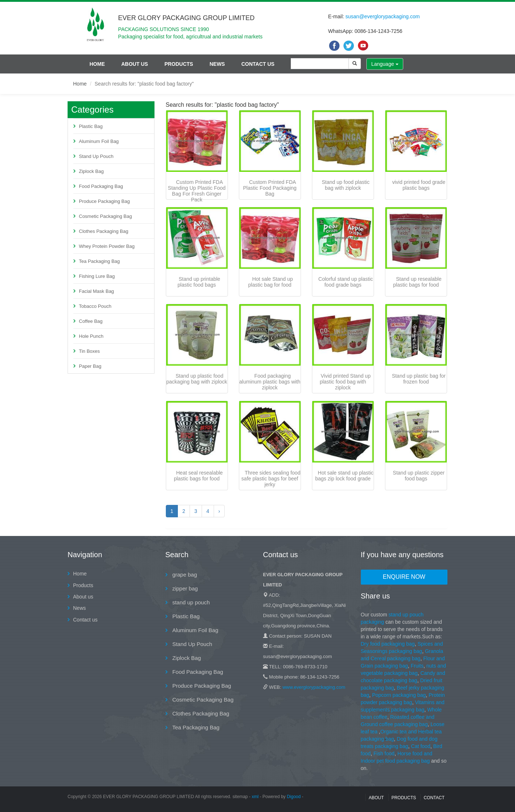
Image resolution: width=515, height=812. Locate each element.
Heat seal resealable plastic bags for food (198, 476)
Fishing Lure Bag (97, 276)
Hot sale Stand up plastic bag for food (271, 282)
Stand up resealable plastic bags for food (417, 282)
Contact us (258, 64)
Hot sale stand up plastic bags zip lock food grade (344, 476)
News (217, 64)
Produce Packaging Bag (104, 201)
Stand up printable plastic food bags (199, 282)
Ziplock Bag (91, 171)
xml (255, 797)
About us (135, 64)
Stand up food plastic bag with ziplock (346, 185)
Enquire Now (404, 577)
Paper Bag (90, 366)
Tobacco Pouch (95, 306)
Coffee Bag (91, 321)
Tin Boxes (89, 351)
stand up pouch (190, 602)
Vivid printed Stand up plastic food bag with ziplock (345, 382)
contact (434, 798)
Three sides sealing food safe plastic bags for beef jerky (271, 479)
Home (97, 64)
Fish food (384, 754)
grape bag (184, 575)
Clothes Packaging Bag (104, 231)
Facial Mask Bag (96, 291)
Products (179, 64)
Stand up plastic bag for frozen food (419, 379)
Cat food (421, 746)
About (376, 798)
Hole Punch (91, 336)
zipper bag (184, 588)
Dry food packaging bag (388, 644)
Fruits (417, 666)
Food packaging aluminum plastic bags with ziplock (270, 382)
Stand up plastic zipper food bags (419, 476)
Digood (294, 797)
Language (385, 64)
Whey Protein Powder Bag (107, 246)
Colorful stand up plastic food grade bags (346, 282)
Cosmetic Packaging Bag (105, 216)
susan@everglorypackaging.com (383, 16)
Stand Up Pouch (96, 156)
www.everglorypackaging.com (314, 687)
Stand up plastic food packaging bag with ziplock (197, 379)
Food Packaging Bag (101, 186)
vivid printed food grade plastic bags (419, 185)
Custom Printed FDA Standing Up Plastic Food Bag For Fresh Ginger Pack (197, 191)
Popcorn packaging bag (399, 695)
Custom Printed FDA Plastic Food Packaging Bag (270, 188)
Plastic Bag (91, 126)
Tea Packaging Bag (99, 261)
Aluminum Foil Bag (99, 141)
